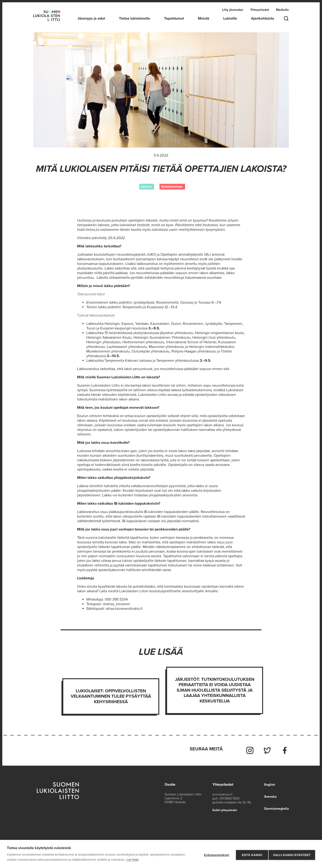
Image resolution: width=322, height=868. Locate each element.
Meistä (204, 19)
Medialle (282, 10)
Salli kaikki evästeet (292, 854)
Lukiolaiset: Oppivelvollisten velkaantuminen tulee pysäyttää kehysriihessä (111, 697)
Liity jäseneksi (233, 10)
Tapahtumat (174, 19)
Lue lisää (132, 860)
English (267, 782)
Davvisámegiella (275, 806)
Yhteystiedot (260, 10)
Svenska (269, 794)
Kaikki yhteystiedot (227, 807)
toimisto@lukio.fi (224, 792)
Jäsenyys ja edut (91, 19)
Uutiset (146, 187)
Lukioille (230, 19)
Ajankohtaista (263, 19)
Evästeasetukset (215, 854)
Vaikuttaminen (172, 187)
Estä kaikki (250, 854)
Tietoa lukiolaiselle (135, 19)
